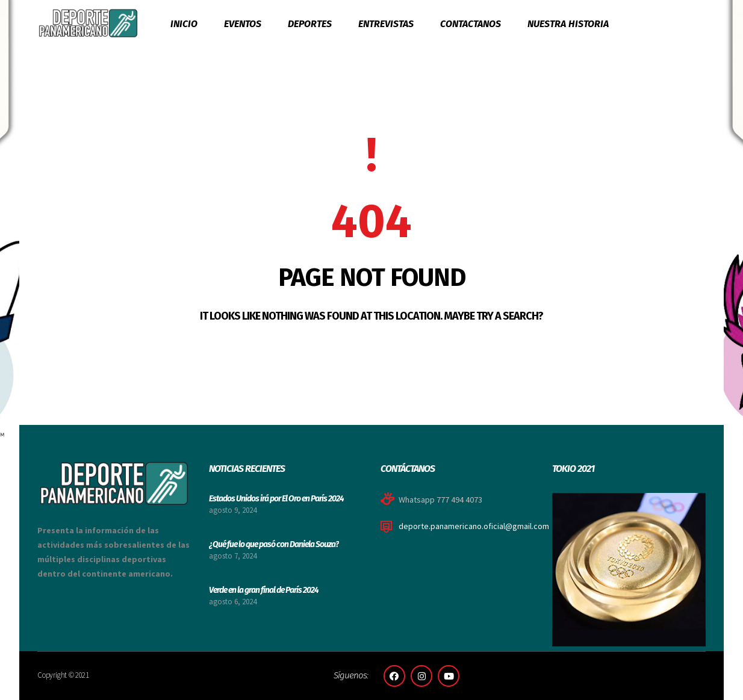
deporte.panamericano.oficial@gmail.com (474, 526)
